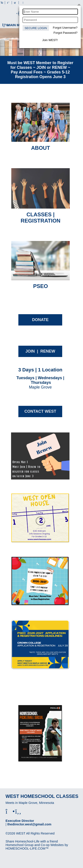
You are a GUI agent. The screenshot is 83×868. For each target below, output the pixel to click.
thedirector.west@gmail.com (29, 824)
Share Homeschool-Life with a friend (32, 841)
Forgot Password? (66, 33)
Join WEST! (50, 40)
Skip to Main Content (24, 837)
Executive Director (20, 821)
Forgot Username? (65, 28)
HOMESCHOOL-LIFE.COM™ (27, 848)
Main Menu (14, 25)
